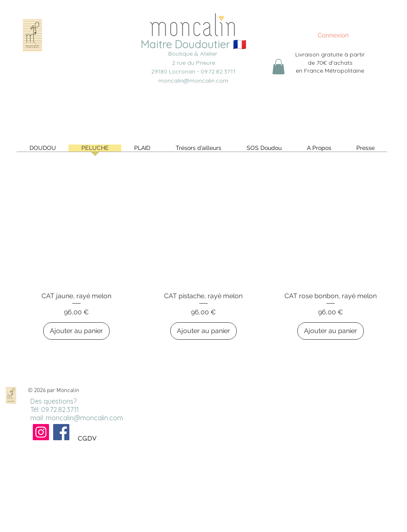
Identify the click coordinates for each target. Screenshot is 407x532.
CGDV (87, 439)
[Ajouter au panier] (76, 331)
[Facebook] (61, 432)
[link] (278, 67)
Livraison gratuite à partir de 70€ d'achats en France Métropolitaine (330, 63)
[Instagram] (41, 432)
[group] (203, 253)
